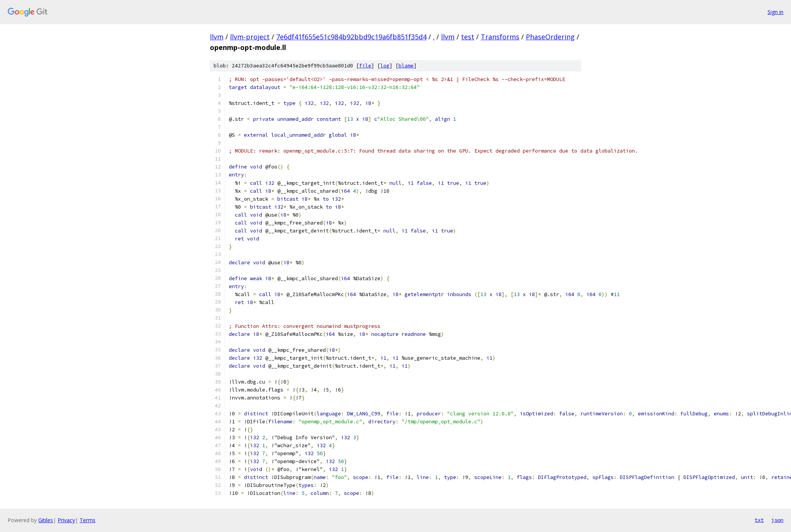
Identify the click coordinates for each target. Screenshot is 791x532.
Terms (88, 520)
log (385, 66)
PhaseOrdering (550, 37)
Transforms (500, 37)
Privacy (66, 520)
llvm (217, 37)
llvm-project (250, 37)
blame (406, 66)
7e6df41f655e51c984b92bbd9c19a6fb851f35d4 (351, 37)
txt (759, 520)
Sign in (775, 12)
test (468, 37)
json (777, 520)
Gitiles (46, 520)
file (365, 66)
